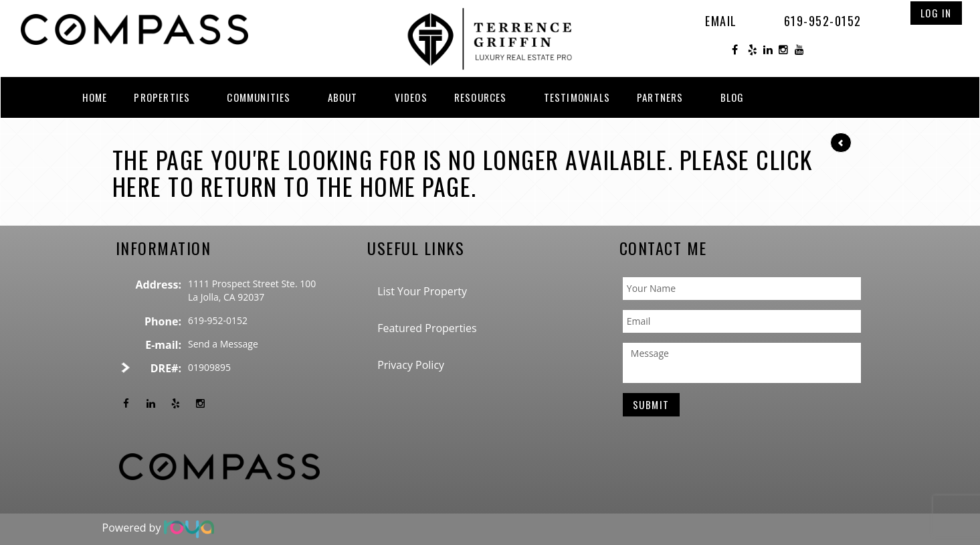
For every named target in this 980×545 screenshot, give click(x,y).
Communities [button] (259, 97)
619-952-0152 (823, 21)
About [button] (343, 97)
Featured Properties (427, 328)
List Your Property (422, 291)
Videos (411, 97)
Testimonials (577, 97)
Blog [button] (732, 97)
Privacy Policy (411, 365)
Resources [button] (481, 97)
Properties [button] (162, 97)
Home (95, 97)
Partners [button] (660, 97)
